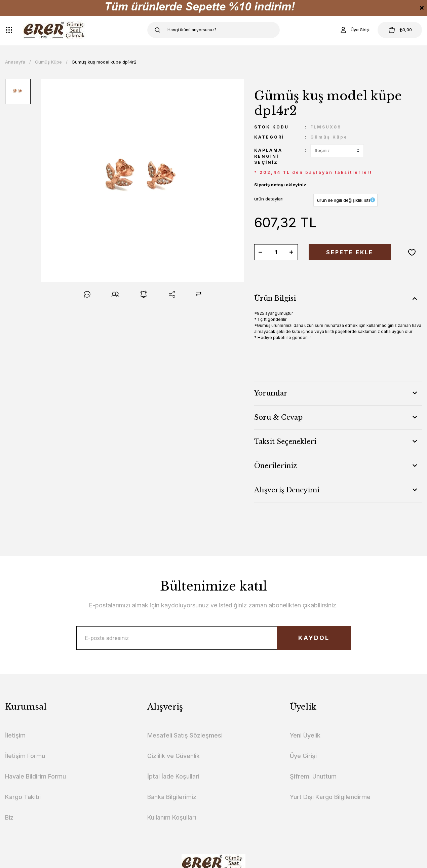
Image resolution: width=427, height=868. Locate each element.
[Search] (213, 30)
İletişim (15, 735)
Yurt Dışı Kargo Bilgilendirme (330, 797)
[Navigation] (9, 30)
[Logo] (55, 30)
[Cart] (400, 30)
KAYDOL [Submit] (314, 638)
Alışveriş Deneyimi (287, 490)
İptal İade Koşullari (173, 776)
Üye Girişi (303, 756)
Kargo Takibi (23, 797)
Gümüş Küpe (329, 137)
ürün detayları (269, 199)
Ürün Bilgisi (275, 298)
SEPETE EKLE (350, 252)
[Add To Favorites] (412, 252)
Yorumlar (271, 393)
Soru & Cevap (278, 417)
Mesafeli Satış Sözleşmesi (185, 735)
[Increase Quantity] (292, 252)
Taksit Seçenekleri (285, 442)
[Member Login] (354, 30)
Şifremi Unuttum (313, 776)
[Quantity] (276, 252)
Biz (9, 817)
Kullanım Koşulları (172, 817)
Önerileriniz (276, 466)
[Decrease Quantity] (261, 252)
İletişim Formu (25, 756)
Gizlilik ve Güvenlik (173, 756)
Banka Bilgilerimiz (172, 797)
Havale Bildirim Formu (35, 776)
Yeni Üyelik (305, 735)
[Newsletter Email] (214, 638)
